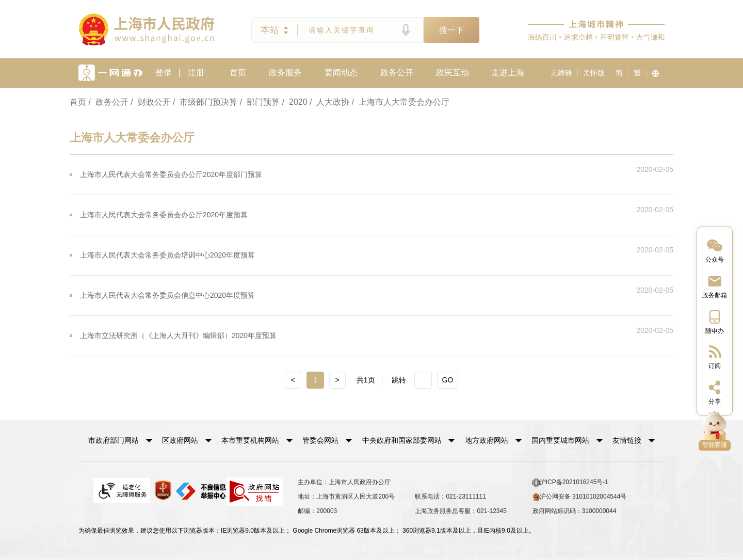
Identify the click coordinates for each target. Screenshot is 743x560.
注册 (196, 73)
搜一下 (451, 30)
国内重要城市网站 (560, 440)
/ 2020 (295, 102)
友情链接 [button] (634, 440)
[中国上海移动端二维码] (715, 321)
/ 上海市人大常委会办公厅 (401, 102)
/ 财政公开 (150, 102)
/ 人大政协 (329, 102)
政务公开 (397, 73)
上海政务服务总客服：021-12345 (461, 511)
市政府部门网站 (114, 440)
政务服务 (285, 73)
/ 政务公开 (108, 102)
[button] (120, 440)
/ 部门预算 (260, 102)
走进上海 (508, 73)
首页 (238, 73)
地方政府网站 (487, 440)
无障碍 (561, 73)
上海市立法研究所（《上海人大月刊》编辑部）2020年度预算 (178, 335)
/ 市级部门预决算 (205, 102)
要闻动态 (341, 73)
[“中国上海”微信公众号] (715, 250)
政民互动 (453, 73)
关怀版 (594, 73)
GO (448, 380)
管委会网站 (320, 440)
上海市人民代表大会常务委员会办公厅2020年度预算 (164, 215)
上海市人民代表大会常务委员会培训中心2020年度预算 (167, 255)
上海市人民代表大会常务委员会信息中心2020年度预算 (167, 295)
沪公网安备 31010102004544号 (580, 497)
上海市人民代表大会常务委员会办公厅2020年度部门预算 (171, 174)
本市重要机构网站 (250, 440)
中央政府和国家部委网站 (402, 440)
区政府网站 (180, 440)
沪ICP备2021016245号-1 (570, 483)
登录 (164, 73)
